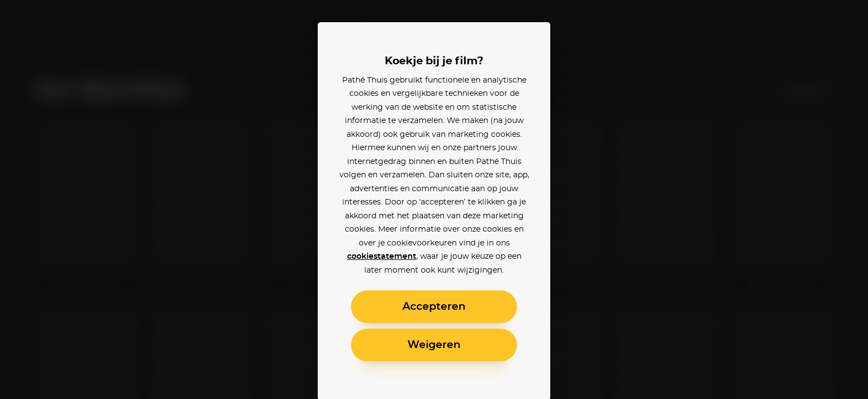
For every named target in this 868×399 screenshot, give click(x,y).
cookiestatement (382, 257)
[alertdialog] (434, 199)
